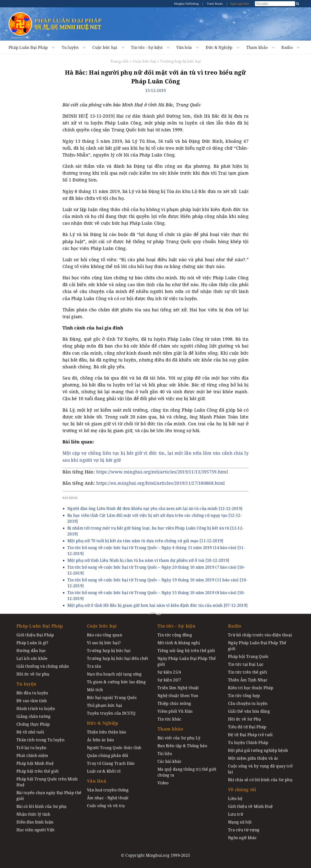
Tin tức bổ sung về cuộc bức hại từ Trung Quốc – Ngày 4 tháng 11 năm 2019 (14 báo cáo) (156, 551)
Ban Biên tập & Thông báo (182, 746)
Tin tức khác (169, 719)
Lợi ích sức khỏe (32, 658)
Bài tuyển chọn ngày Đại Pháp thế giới (49, 796)
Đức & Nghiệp (219, 47)
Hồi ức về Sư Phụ (245, 719)
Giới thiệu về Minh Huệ (250, 806)
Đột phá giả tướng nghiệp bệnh (258, 750)
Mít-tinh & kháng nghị (179, 643)
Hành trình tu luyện (36, 709)
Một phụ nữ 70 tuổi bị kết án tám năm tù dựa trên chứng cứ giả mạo (145, 541)
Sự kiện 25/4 (169, 672)
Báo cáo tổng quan (105, 635)
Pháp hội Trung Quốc (248, 656)
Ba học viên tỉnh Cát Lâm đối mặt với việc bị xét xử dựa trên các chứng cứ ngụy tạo (155, 518)
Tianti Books (215, 4)
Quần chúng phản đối (108, 755)
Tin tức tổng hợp (244, 696)
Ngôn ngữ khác (240, 4)
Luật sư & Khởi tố (104, 771)
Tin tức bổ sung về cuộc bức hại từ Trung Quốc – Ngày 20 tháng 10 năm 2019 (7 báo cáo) (156, 570)
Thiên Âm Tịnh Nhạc (248, 680)
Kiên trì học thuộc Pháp (251, 688)
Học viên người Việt (36, 830)
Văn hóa (184, 47)
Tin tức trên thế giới (247, 672)
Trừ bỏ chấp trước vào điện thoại (260, 635)
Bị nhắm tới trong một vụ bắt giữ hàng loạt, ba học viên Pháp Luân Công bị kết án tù (155, 531)
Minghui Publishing (187, 4)
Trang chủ (120, 61)
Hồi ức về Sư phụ (33, 674)
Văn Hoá (97, 781)
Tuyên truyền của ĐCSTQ (111, 713)
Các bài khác (169, 761)
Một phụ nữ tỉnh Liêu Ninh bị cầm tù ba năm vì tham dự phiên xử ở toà (148, 560)
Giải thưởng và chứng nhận (43, 666)
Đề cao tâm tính (32, 701)
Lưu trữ (236, 814)
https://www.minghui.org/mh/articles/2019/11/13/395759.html (162, 472)
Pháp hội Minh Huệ (35, 763)
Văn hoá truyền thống (108, 790)
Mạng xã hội (240, 822)
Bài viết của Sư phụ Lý (179, 738)
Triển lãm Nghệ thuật (178, 688)
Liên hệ (235, 799)
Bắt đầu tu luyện (32, 693)
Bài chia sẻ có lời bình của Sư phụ (260, 780)
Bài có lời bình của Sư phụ (42, 806)
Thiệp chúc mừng (174, 703)
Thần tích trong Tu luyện (40, 740)
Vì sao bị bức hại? (104, 643)
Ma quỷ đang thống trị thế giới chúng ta (187, 772)
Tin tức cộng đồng (175, 635)
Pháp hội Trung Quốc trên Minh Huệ (47, 782)
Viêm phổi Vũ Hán (175, 711)
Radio (287, 47)
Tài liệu (165, 754)
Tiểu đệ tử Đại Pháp (247, 727)
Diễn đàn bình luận (35, 822)
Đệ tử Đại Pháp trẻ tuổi (250, 735)
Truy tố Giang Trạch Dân (111, 763)
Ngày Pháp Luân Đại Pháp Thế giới (187, 661)
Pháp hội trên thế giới (37, 771)
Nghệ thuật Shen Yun (178, 696)
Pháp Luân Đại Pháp (28, 47)
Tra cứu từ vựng (244, 830)
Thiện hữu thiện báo (107, 732)
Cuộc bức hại (105, 47)
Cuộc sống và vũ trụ (106, 806)
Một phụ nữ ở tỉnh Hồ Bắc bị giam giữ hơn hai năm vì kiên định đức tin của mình (157, 605)
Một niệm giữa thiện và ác (253, 758)
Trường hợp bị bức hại (180, 61)
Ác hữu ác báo (101, 740)
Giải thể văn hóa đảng (249, 711)
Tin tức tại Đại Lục (246, 664)
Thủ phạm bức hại (105, 705)
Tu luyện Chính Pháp (248, 743)
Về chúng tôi (242, 789)
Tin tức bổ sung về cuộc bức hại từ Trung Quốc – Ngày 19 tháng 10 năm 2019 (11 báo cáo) (157, 583)
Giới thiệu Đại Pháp (35, 635)
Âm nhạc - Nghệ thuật (108, 798)
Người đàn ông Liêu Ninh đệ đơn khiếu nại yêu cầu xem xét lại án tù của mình (155, 508)
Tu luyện (70, 47)
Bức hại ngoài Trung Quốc (112, 698)
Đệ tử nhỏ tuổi (30, 732)
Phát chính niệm (32, 755)
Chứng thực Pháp (33, 724)
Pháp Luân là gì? (32, 643)
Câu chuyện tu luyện (248, 703)
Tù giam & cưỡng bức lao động (116, 682)
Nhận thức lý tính (33, 814)
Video (163, 783)
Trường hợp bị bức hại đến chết (118, 658)
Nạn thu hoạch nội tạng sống (114, 674)
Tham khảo (257, 47)
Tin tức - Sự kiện (147, 47)
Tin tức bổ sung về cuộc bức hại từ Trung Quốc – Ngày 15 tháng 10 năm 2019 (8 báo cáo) (156, 596)
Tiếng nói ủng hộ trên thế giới (186, 651)
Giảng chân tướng (34, 716)
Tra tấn (94, 666)
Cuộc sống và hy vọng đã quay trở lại (260, 769)
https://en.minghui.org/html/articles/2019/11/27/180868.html (161, 483)
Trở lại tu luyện (31, 748)
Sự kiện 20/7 (169, 680)
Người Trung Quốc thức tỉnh (114, 748)
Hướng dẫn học (31, 651)
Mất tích (95, 690)
